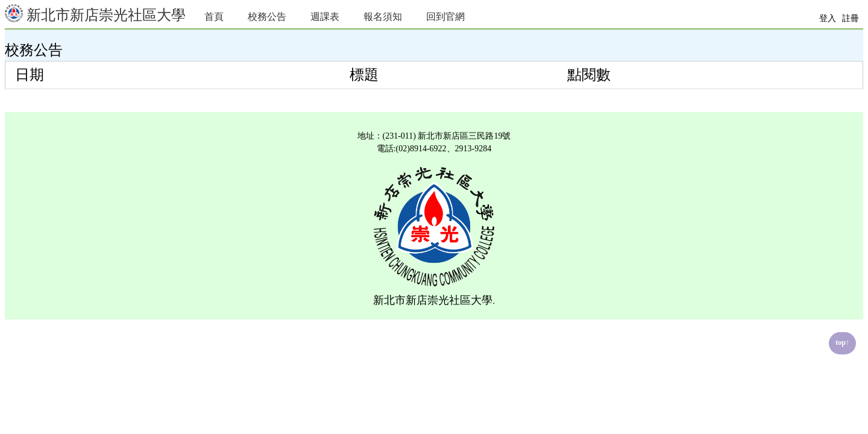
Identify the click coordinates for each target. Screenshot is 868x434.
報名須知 (383, 17)
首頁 (214, 17)
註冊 (851, 18)
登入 (828, 18)
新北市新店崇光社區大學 (95, 14)
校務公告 (267, 17)
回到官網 (445, 17)
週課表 (325, 17)
